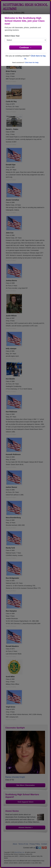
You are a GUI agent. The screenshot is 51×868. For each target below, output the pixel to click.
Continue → (25, 48)
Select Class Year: (12, 36)
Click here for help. (32, 62)
